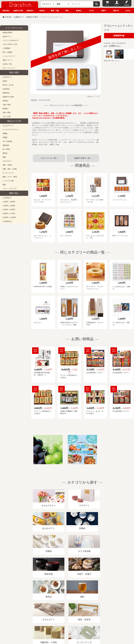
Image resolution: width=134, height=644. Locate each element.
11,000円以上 (7, 221)
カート (107, 5)
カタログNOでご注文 (10, 44)
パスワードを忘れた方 (10, 40)
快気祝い (43, 11)
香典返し (79, 11)
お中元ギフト (7, 77)
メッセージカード (9, 56)
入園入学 (116, 11)
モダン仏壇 (7, 116)
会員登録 (127, 5)
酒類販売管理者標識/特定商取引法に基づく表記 (46, 614)
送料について (7, 60)
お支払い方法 (7, 64)
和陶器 (5, 134)
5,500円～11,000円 (9, 217)
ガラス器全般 (7, 141)
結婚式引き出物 (8, 97)
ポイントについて (9, 68)
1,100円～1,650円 (9, 202)
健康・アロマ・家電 (10, 177)
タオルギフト (7, 161)
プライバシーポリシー (77, 614)
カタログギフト (8, 126)
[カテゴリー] (48, 4)
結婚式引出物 (18, 11)
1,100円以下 (7, 198)
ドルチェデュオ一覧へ (49, 158)
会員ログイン (7, 36)
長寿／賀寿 (7, 113)
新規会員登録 (7, 33)
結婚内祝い (30, 11)
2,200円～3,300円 (9, 210)
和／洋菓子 (7, 149)
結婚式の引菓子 (32, 17)
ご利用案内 (7, 48)
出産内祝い (6, 11)
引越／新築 (7, 105)
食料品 (5, 153)
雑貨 (4, 185)
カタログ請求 (95, 614)
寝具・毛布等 (7, 165)
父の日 (128, 11)
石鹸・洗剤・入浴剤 (10, 169)
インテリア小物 (8, 181)
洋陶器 (5, 137)
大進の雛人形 (67, 631)
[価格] (63, 4)
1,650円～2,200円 (9, 206)
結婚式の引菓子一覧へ (83, 158)
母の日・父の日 (8, 85)
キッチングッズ (8, 173)
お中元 (91, 11)
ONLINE (8, 17)
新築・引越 (55, 11)
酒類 (4, 157)
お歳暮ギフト (19, 17)
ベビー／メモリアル (10, 189)
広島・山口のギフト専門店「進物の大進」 (67, 628)
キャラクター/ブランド (11, 130)
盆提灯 (5, 81)
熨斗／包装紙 (7, 52)
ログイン (117, 5)
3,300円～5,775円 (9, 214)
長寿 (67, 11)
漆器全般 (6, 145)
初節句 (104, 11)
